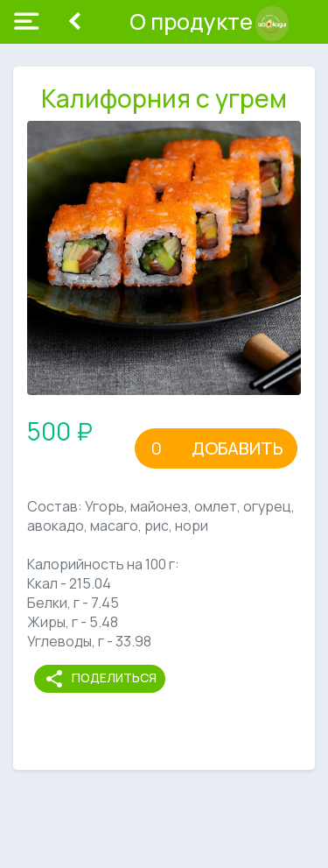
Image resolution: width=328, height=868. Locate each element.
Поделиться (100, 679)
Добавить (237, 448)
